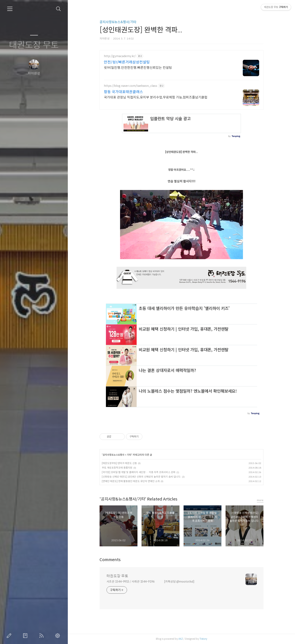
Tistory (203, 639)
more (260, 500)
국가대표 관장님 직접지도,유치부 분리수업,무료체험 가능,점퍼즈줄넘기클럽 (156, 97)
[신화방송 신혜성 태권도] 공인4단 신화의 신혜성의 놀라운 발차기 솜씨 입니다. (141, 477)
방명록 (26, 636)
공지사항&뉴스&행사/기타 (118, 22)
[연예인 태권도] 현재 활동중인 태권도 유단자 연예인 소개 (131, 481)
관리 (58, 636)
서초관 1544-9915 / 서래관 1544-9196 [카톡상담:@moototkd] (150, 582)
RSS (42, 636)
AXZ (181, 639)
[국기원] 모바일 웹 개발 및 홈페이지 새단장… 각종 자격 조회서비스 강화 (139, 472)
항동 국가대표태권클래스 (123, 92)
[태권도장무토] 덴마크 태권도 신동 (119, 463)
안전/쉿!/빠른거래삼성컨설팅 (127, 62)
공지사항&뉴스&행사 (113, 455)
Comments (110, 560)
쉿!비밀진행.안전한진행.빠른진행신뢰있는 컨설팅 (138, 68)
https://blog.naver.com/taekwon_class (130, 86)
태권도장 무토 (34, 45)
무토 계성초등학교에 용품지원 (117, 468)
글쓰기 (10, 636)
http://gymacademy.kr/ (120, 56)
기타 (129, 455)
